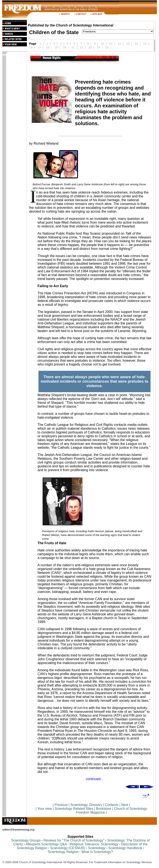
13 (128, 44)
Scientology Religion (63, 852)
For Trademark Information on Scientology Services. (121, 862)
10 (102, 44)
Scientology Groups (26, 840)
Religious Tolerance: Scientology (94, 844)
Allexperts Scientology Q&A (46, 844)
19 (56, 47)
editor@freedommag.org (18, 830)
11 (111, 44)
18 (48, 47)
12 (119, 44)
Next (125, 805)
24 (99, 47)
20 (65, 47)
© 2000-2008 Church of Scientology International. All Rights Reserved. (45, 862)
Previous (62, 805)
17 (39, 47)
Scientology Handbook (125, 848)
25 (107, 47)
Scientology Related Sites (74, 809)
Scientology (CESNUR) (68, 848)
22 (82, 47)
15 (145, 44)
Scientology (97, 848)
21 (73, 47)
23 (90, 47)
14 (136, 44)
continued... (95, 779)
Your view (45, 809)
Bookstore (104, 809)
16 (31, 47)
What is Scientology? (97, 852)
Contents (112, 805)
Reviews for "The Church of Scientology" (74, 840)
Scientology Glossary (86, 805)
